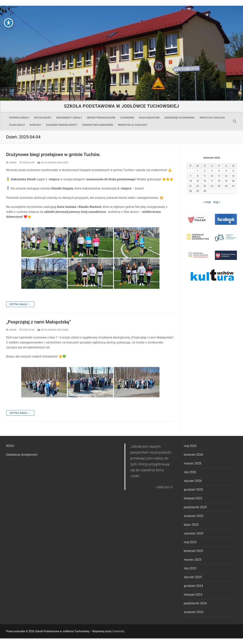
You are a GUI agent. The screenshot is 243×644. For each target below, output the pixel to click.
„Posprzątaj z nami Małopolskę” (39, 322)
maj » (217, 202)
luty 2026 (190, 472)
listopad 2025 (193, 498)
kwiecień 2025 (193, 551)
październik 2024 (195, 603)
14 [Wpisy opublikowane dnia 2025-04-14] (190, 181)
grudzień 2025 (193, 490)
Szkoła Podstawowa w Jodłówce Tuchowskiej (121, 106)
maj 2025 (190, 542)
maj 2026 (190, 446)
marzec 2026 (193, 463)
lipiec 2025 (191, 525)
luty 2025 (190, 568)
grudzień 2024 (193, 586)
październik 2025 (195, 507)
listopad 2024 (193, 595)
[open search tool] (235, 121)
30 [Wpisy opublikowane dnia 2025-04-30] (205, 191)
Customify (118, 631)
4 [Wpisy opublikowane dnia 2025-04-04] (219, 171)
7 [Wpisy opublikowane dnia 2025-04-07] (191, 176)
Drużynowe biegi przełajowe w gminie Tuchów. (53, 155)
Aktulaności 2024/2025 (53, 163)
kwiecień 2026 (193, 455)
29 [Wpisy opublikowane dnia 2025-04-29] (198, 191)
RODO (10, 446)
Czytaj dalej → (20, 304)
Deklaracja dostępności (22, 455)
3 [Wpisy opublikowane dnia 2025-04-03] (212, 171)
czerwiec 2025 (194, 533)
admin (11, 163)
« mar (207, 202)
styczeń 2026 (193, 481)
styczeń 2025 (193, 577)
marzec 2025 (193, 560)
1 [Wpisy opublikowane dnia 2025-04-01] (198, 171)
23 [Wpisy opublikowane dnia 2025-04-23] (205, 186)
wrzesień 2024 (194, 612)
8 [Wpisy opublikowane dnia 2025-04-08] (198, 176)
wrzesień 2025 (194, 516)
